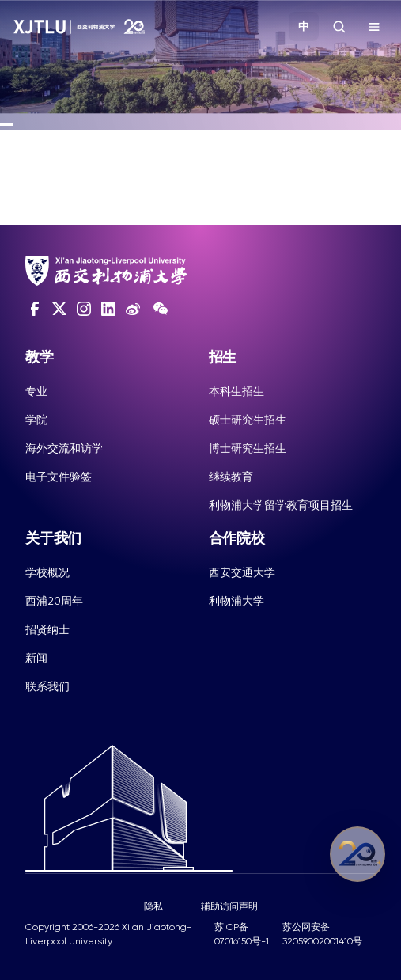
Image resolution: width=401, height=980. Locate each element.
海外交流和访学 (64, 448)
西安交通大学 (242, 572)
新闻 (36, 658)
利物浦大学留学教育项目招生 (281, 505)
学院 (36, 420)
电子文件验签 (59, 477)
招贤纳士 (47, 629)
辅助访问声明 (229, 906)
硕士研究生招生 (248, 420)
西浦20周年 (54, 601)
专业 (36, 391)
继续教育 (231, 477)
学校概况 (47, 572)
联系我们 (47, 686)
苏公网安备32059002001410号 (322, 934)
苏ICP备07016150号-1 (242, 934)
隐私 (153, 906)
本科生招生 (236, 391)
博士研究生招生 (248, 448)
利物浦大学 (236, 601)
